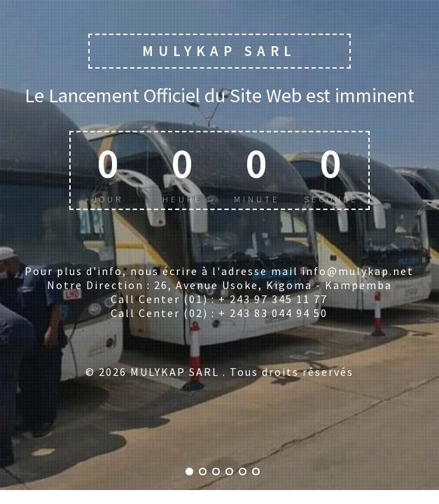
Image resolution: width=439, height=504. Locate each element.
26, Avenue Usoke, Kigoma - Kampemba (273, 285)
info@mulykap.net (358, 271)
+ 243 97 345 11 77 (273, 299)
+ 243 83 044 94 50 (273, 313)
